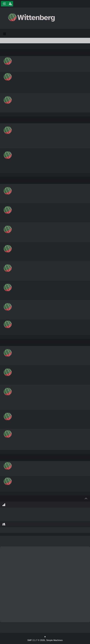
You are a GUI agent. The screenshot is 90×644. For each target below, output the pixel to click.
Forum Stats (4, 505)
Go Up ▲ (45, 637)
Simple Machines (54, 640)
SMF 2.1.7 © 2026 (36, 640)
